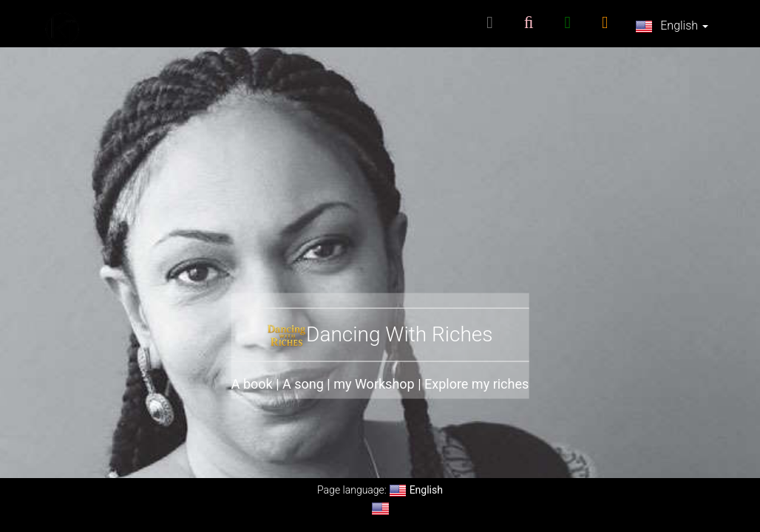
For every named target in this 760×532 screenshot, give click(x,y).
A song (303, 384)
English (672, 27)
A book (252, 384)
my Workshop (374, 384)
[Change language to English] (380, 509)
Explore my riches (476, 384)
